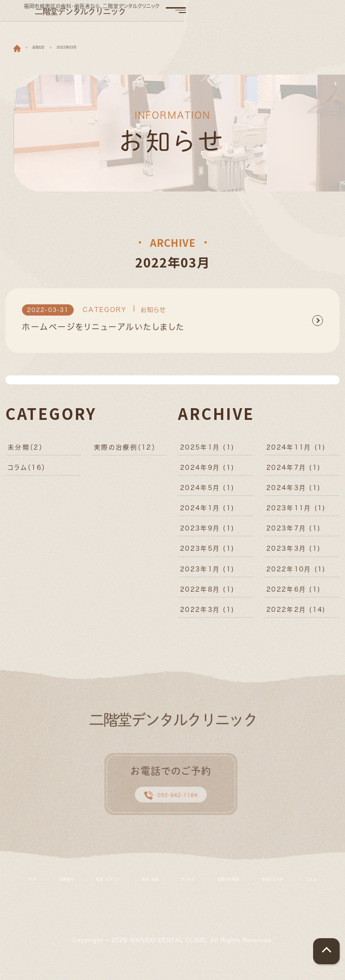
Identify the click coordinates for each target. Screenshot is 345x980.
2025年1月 (207, 451)
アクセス (234, 888)
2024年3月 (294, 492)
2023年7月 (294, 532)
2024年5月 (207, 492)
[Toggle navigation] (321, 14)
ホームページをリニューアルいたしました (104, 331)
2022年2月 (296, 613)
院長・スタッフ (122, 888)
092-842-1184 (168, 802)
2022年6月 (294, 593)
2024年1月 (207, 512)
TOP (18, 888)
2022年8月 (207, 593)
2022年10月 (296, 573)
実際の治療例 (125, 451)
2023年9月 (207, 532)
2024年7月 (294, 471)
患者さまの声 (152, 899)
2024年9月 (207, 471)
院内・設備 (182, 888)
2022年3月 (207, 613)
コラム (27, 471)
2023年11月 (296, 512)
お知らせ (153, 314)
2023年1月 (207, 573)
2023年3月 (294, 553)
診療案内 (63, 888)
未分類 (25, 451)
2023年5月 (207, 553)
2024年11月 (296, 451)
